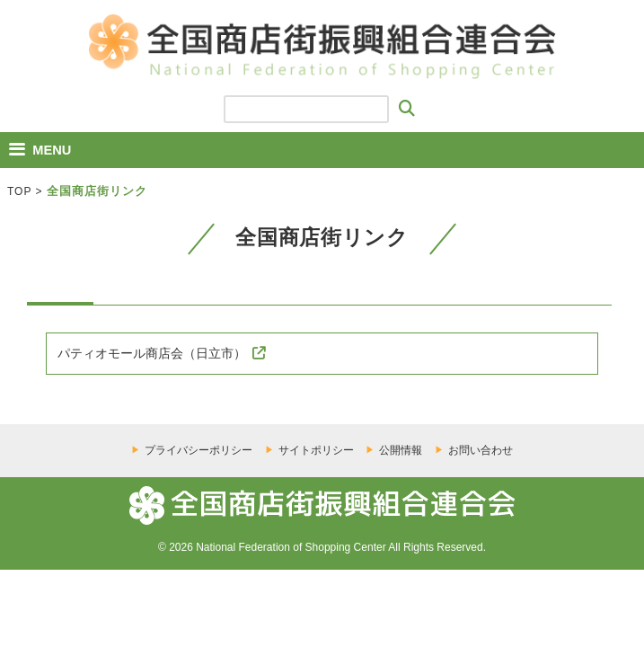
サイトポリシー (316, 450)
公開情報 (401, 450)
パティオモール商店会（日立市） (152, 353)
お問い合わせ (481, 450)
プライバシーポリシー (198, 450)
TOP (19, 191)
